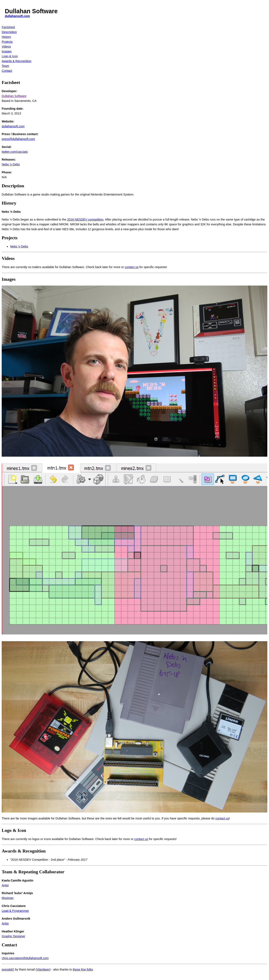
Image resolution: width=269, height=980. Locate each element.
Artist (5, 885)
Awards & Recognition (16, 61)
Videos (6, 47)
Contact (7, 71)
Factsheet (8, 27)
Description (9, 32)
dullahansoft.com (17, 16)
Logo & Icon (10, 56)
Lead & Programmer (15, 911)
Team (5, 66)
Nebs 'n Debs (11, 164)
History (6, 37)
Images (7, 51)
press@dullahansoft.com (18, 139)
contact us (132, 267)
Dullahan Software (14, 96)
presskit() (8, 969)
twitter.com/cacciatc (15, 152)
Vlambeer (43, 969)
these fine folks (83, 969)
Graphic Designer (13, 936)
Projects (7, 42)
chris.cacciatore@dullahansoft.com (25, 958)
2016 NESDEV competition (85, 219)
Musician (8, 898)
